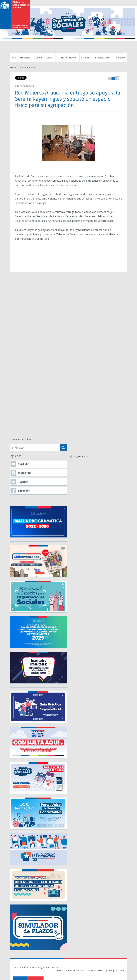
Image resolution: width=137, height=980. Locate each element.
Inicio (14, 58)
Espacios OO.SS (103, 58)
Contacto (121, 58)
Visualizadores (89, 970)
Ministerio (25, 58)
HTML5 (102, 970)
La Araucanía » (27, 67)
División (38, 58)
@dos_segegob (79, 456)
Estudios (86, 58)
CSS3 (110, 970)
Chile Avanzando (67, 58)
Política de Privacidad (68, 970)
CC (116, 970)
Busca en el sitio (20, 439)
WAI (122, 970)
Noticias (50, 58)
